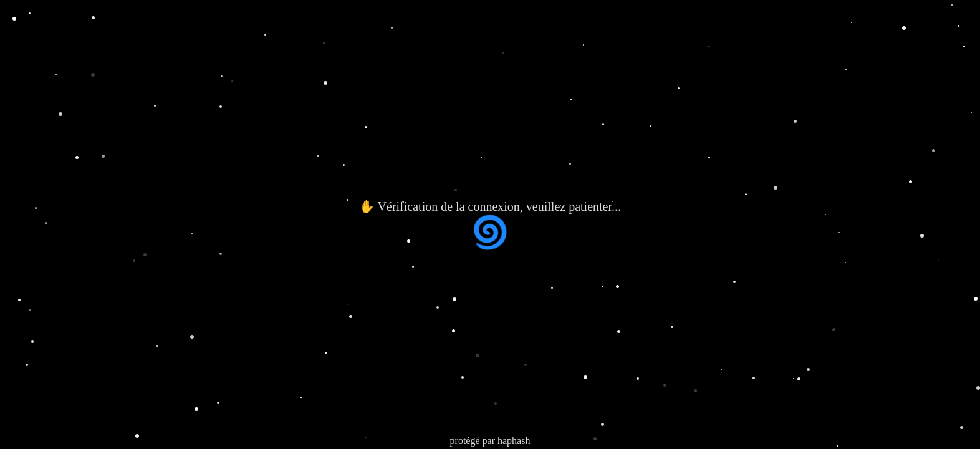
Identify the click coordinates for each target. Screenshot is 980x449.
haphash (514, 441)
